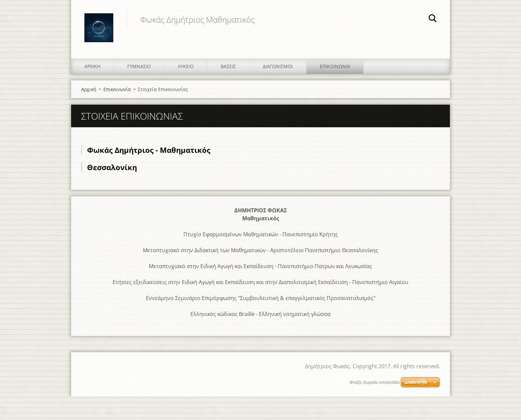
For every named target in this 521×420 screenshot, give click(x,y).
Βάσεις (228, 66)
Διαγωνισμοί (278, 66)
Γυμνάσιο (139, 66)
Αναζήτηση (433, 19)
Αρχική (92, 66)
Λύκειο (186, 66)
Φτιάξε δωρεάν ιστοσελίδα (374, 382)
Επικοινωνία (335, 66)
